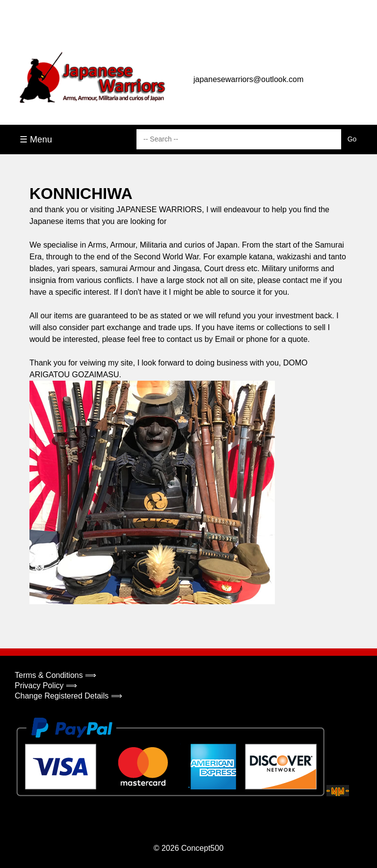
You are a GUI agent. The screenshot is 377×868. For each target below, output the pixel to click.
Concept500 (202, 848)
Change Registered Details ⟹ (68, 696)
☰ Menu (36, 140)
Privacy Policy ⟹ (46, 686)
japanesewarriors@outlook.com (248, 79)
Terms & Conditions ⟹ (55, 675)
